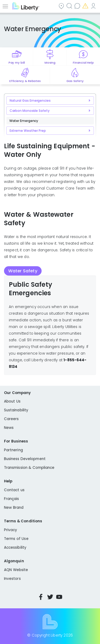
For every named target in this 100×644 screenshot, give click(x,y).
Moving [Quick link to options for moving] (50, 63)
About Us (12, 401)
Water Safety (23, 271)
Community (62, 6)
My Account (94, 6)
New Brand (14, 508)
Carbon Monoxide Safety (30, 111)
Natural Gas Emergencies (30, 101)
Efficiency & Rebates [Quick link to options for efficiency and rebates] (25, 81)
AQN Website (16, 570)
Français (12, 499)
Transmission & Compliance (29, 468)
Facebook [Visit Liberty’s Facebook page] (41, 597)
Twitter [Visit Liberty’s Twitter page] (50, 597)
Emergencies (86, 6)
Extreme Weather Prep (28, 131)
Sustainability (16, 410)
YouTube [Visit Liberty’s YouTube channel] (59, 597)
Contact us (78, 6)
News (9, 428)
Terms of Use (16, 539)
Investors (12, 579)
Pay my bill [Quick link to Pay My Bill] (17, 63)
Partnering (13, 450)
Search (70, 6)
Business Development (25, 459)
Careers (11, 419)
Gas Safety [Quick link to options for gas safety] (75, 81)
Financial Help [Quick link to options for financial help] (83, 63)
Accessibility (15, 547)
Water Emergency (24, 121)
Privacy (11, 530)
